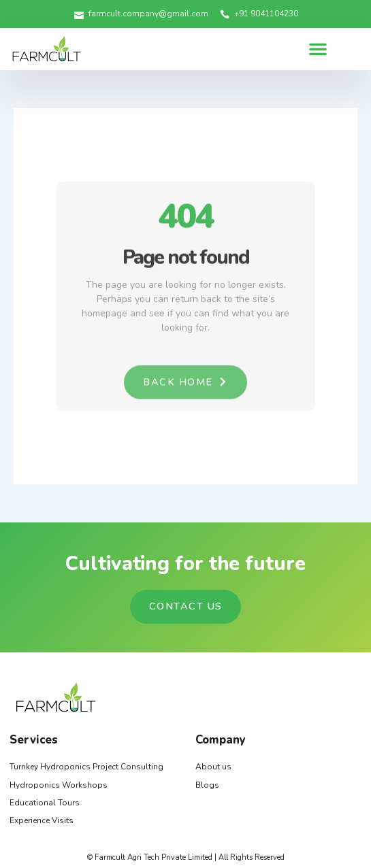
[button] (318, 49)
